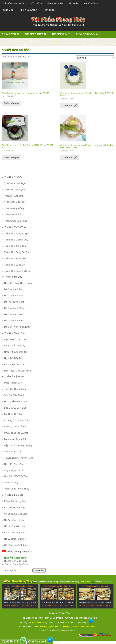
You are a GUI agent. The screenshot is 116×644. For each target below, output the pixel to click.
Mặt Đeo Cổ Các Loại (15, 339)
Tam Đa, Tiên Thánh (14, 395)
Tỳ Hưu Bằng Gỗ (13, 215)
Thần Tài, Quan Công (15, 389)
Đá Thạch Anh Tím (14, 296)
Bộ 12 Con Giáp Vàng (15, 533)
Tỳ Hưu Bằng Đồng (14, 208)
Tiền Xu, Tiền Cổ (12, 452)
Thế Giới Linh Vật (40, 41)
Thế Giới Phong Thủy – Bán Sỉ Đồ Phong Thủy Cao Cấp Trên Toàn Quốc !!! (59, 618)
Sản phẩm (56, 630)
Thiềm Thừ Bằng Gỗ (14, 265)
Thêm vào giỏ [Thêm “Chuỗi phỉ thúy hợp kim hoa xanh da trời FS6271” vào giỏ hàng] (11, 103)
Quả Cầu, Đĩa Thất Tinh (16, 476)
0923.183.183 (71, 623)
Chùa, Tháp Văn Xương (16, 433)
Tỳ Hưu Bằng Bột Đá (15, 202)
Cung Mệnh (8, 10)
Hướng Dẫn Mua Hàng (16, 561)
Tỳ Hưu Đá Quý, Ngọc (15, 183)
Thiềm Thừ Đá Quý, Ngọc (17, 233)
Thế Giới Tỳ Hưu (13, 33)
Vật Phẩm (74, 3)
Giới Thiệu (37, 2)
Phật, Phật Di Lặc (13, 383)
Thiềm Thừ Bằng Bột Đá (16, 252)
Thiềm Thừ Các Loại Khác (17, 271)
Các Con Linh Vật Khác (16, 545)
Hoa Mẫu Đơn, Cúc (14, 464)
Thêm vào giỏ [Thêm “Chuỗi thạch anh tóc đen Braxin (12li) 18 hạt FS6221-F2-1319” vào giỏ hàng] (11, 157)
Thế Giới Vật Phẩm (14, 41)
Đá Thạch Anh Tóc (13, 289)
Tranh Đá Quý (11, 482)
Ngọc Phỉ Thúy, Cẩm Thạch (18, 283)
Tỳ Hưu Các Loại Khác (16, 221)
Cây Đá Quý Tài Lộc (14, 470)
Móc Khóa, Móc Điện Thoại (18, 371)
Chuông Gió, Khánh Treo (17, 420)
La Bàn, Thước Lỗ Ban (16, 427)
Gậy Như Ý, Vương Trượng (18, 445)
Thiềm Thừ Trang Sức (15, 246)
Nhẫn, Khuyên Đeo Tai (16, 352)
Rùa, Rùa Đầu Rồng (14, 507)
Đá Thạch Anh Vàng (14, 302)
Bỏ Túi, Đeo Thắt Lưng (16, 364)
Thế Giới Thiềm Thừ (38, 33)
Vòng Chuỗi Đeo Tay (15, 346)
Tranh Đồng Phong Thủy (16, 489)
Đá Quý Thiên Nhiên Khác (17, 327)
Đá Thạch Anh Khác (14, 321)
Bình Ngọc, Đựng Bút (15, 439)
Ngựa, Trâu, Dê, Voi (14, 520)
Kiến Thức (51, 9)
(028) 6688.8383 (50, 623)
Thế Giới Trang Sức (89, 33)
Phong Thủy (44, 630)
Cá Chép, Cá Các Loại (16, 514)
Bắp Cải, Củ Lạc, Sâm (15, 408)
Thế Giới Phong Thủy (13, 3)
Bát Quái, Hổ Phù (13, 414)
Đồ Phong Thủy (55, 3)
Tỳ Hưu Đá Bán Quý (14, 190)
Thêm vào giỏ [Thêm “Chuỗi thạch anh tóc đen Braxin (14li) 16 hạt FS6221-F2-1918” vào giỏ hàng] (70, 105)
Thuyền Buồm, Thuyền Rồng (19, 458)
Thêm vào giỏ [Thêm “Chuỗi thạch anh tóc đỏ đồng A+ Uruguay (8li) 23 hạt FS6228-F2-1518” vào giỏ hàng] (70, 157)
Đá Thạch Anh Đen (14, 314)
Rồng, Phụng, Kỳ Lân (15, 501)
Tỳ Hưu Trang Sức (13, 196)
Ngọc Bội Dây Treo (14, 358)
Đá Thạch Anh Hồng (14, 308)
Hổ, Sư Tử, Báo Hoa (15, 526)
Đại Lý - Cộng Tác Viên (16, 564)
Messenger (86, 623)
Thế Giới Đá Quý (63, 33)
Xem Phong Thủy (30, 9)
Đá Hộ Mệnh (92, 2)
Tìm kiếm (39, 570)
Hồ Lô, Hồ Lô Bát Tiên (15, 402)
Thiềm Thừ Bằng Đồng (16, 258)
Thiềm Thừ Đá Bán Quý (16, 240)
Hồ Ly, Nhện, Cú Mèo (15, 539)
